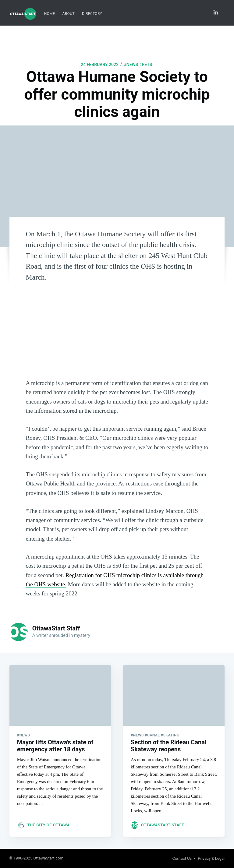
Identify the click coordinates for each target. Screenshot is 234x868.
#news (131, 65)
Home (50, 14)
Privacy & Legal (211, 858)
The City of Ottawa (48, 825)
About (68, 14)
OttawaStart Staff (56, 628)
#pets (146, 65)
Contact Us (182, 858)
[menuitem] (50, 14)
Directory (92, 14)
